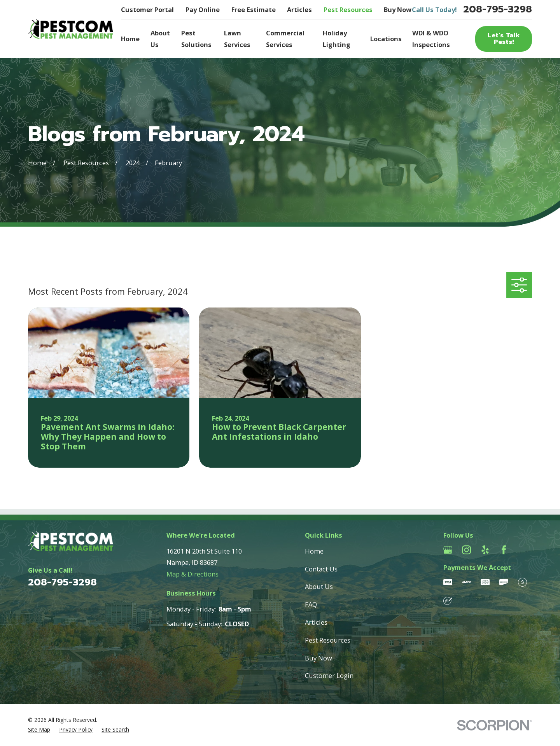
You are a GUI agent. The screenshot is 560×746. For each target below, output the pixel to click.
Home (314, 551)
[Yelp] (485, 550)
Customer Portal (147, 10)
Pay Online (203, 10)
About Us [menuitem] (160, 39)
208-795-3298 (498, 10)
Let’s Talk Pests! (504, 38)
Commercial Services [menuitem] (285, 39)
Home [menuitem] (130, 39)
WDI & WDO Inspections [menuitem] (431, 39)
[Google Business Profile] (448, 550)
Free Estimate (254, 10)
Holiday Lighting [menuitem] (337, 39)
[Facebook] (504, 550)
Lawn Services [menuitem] (237, 39)
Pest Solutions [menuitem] (196, 39)
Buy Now (398, 10)
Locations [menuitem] (386, 39)
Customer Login (329, 675)
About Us (319, 586)
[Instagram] (466, 550)
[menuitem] (39, 730)
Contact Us (321, 569)
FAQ (311, 604)
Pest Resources (348, 10)
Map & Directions (192, 574)
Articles (299, 10)
